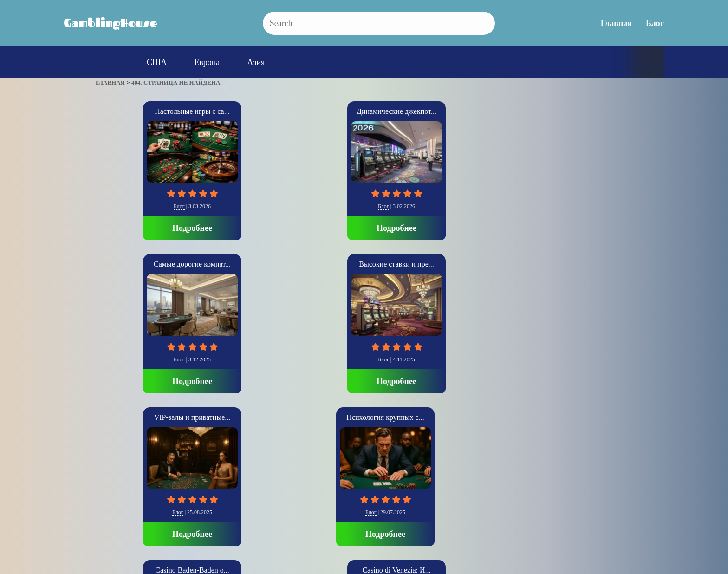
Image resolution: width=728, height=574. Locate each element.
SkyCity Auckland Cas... (474, 264)
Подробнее (145, 228)
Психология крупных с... (145, 264)
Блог (655, 23)
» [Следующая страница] (109, 461)
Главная (616, 23)
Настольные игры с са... (145, 111)
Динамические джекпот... (254, 111)
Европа (207, 62)
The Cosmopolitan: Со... (583, 264)
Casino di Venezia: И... (364, 264)
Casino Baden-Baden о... (254, 264)
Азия (256, 62)
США (157, 62)
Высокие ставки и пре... (473, 111)
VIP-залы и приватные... (583, 111)
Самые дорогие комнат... (364, 111)
